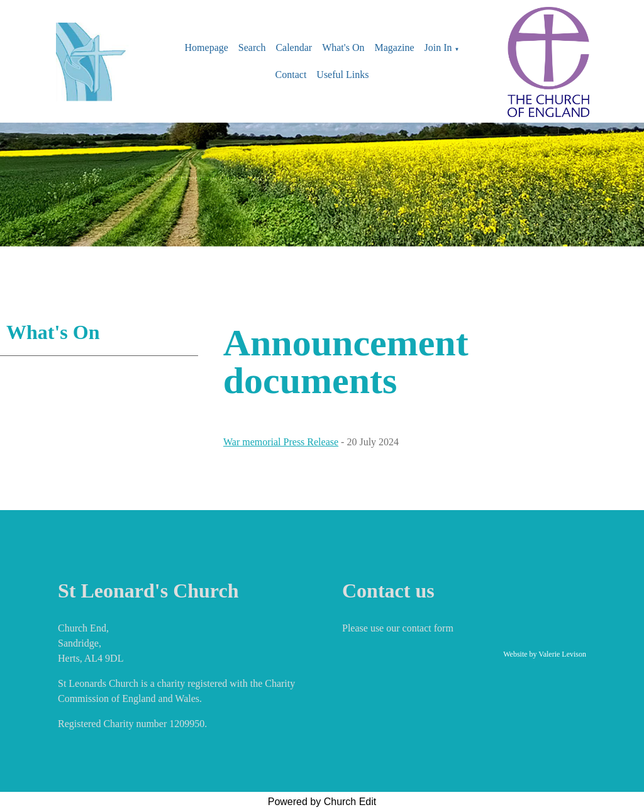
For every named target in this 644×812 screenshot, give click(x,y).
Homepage (207, 47)
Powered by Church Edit (322, 802)
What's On (343, 47)
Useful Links (342, 75)
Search (252, 47)
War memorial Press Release (281, 442)
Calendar (294, 47)
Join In (438, 47)
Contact (291, 75)
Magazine (394, 47)
